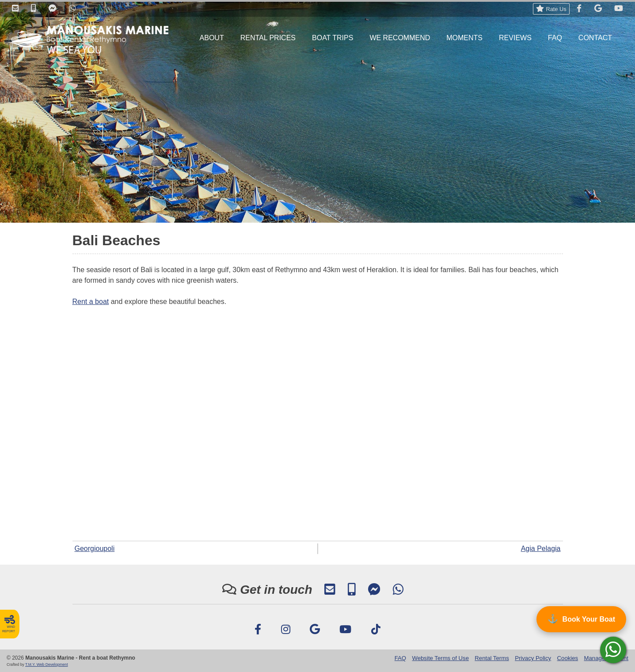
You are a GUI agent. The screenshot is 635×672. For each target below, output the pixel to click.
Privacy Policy (533, 658)
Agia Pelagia (541, 549)
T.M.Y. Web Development (47, 664)
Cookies (568, 658)
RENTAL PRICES (268, 38)
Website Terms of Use (440, 658)
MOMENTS (464, 38)
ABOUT (212, 38)
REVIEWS (515, 38)
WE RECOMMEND (400, 38)
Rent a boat (91, 302)
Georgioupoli (95, 549)
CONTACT (595, 38)
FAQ (555, 38)
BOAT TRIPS (333, 38)
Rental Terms (492, 658)
